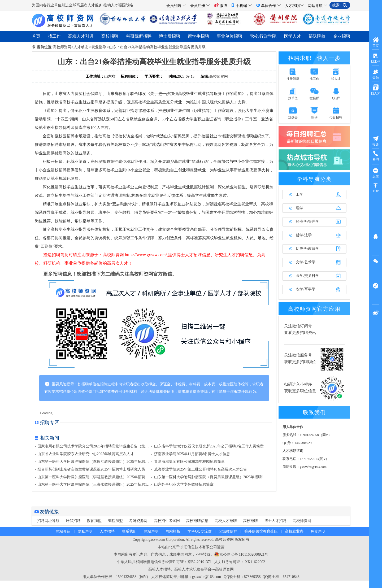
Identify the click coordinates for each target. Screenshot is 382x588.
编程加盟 (115, 521)
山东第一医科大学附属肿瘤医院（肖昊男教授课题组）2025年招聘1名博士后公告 (220, 477)
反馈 (376, 173)
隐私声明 (85, 531)
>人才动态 (80, 47)
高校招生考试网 (167, 521)
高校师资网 (62, 47)
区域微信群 (228, 531)
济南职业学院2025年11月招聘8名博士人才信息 (192, 454)
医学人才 (293, 36)
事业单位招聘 (229, 36)
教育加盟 (94, 521)
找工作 (54, 36)
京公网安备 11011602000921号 (244, 554)
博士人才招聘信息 (193, 255)
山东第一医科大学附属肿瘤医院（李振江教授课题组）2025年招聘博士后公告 (101, 462)
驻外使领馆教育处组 (261, 531)
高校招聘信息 (197, 521)
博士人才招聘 (275, 521)
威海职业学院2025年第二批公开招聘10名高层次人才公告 (201, 469)
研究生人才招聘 (229, 255)
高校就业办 (294, 531)
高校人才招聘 (226, 521)
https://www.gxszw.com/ (146, 255)
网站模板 (173, 531)
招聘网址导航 (48, 521)
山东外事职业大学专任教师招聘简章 (184, 484)
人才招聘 (107, 531)
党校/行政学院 (263, 36)
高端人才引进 (81, 36)
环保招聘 (73, 521)
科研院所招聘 (139, 36)
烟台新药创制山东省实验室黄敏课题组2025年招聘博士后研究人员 (91, 469)
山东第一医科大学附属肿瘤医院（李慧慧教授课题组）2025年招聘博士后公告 (101, 477)
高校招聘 (110, 36)
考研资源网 (138, 521)
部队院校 (317, 36)
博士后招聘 (170, 36)
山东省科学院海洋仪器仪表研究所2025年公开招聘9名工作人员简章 (209, 446)
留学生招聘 (198, 36)
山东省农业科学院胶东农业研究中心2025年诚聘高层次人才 (86, 454)
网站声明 (151, 531)
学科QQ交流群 (199, 531)
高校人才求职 (185, 569)
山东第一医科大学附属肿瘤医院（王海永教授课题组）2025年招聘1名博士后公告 (103, 484)
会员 (376, 74)
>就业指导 (98, 47)
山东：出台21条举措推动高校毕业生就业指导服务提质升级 (157, 47)
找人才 (376, 90)
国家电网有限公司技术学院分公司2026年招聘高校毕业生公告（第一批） (97, 446)
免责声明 (318, 531)
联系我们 (129, 531)
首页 (36, 36)
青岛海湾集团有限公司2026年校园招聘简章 (189, 462)
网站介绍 (63, 531)
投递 (376, 141)
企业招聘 (342, 36)
